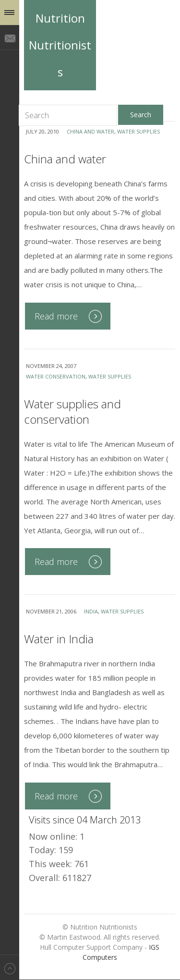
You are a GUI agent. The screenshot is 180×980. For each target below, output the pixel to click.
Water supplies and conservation (72, 411)
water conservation (56, 376)
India (91, 611)
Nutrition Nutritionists (60, 45)
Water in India (59, 639)
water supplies (138, 131)
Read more (56, 316)
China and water (90, 131)
